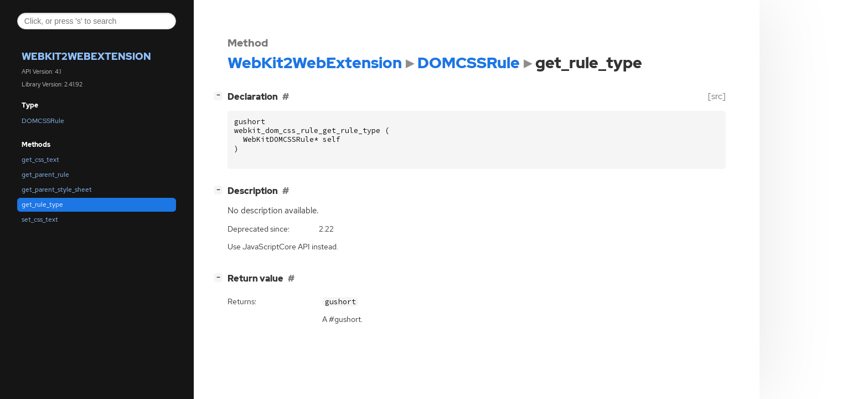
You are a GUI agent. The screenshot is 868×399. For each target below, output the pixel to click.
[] (220, 95)
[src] (717, 96)
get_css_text (40, 160)
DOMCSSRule (43, 121)
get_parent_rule (45, 175)
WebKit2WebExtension (86, 56)
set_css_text (40, 219)
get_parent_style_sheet (57, 190)
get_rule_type (42, 204)
